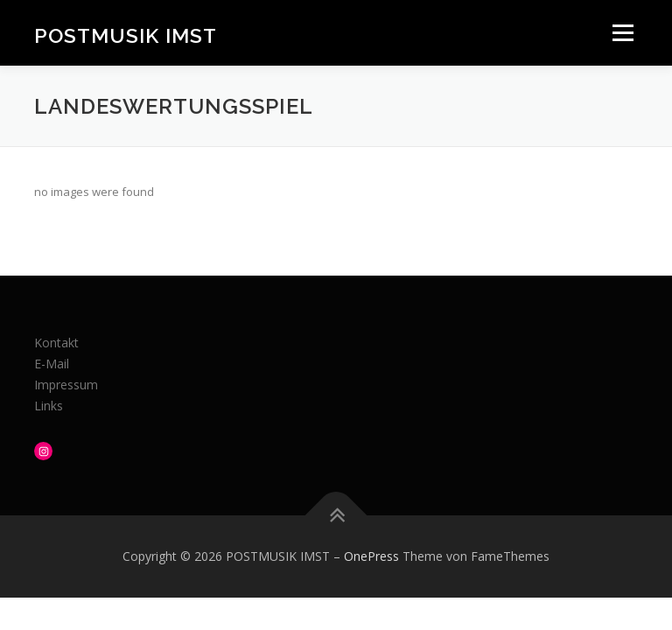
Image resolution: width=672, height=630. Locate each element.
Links (49, 406)
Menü (623, 32)
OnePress (371, 556)
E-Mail (52, 364)
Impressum (66, 385)
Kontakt (56, 343)
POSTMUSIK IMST (126, 35)
